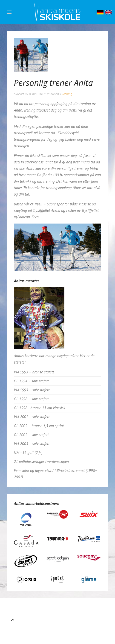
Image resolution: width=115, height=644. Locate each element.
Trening (67, 94)
